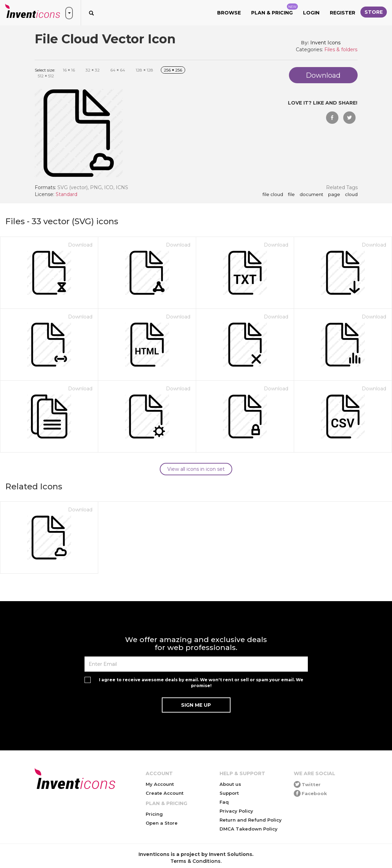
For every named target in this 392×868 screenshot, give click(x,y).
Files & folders (341, 50)
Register (343, 13)
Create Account (165, 793)
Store (374, 12)
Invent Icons (325, 43)
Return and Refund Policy (251, 820)
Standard (66, 194)
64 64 (118, 70)
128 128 (144, 70)
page (334, 195)
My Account (160, 784)
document (311, 195)
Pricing (154, 814)
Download (80, 245)
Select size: (45, 70)
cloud (351, 195)
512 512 (46, 76)
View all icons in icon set (196, 469)
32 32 (93, 70)
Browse (229, 13)
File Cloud (273, 195)
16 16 (69, 70)
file (291, 195)
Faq (224, 802)
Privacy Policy (236, 811)
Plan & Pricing (275, 10)
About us (230, 784)
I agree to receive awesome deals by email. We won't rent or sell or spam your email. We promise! (201, 683)
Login (311, 13)
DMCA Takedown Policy (249, 829)
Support (229, 793)
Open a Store (162, 823)
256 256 (173, 70)
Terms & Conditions (195, 861)
